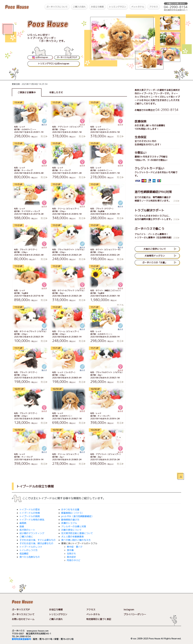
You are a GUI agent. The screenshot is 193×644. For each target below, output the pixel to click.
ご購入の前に (26, 537)
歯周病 (23, 523)
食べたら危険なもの (30, 557)
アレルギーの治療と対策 (74, 526)
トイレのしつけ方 (28, 550)
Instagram (129, 610)
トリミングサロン (118, 7)
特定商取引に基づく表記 (99, 619)
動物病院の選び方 (70, 520)
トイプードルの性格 (30, 513)
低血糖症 (24, 554)
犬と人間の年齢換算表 (73, 537)
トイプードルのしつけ (31, 547)
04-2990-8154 (167, 110)
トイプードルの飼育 (30, 516)
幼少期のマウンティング (32, 533)
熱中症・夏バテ (75, 547)
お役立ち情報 (97, 7)
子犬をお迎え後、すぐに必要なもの (38, 540)
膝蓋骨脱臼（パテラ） (73, 513)
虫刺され (71, 554)
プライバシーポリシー (135, 614)
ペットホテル (138, 7)
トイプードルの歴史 (30, 509)
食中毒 (70, 550)
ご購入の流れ (79, 7)
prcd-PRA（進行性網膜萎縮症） (77, 516)
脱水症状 (71, 557)
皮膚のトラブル (69, 523)
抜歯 (22, 526)
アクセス (154, 7)
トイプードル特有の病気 (32, 520)
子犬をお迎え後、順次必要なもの (36, 543)
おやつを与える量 (70, 509)
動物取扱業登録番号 (21, 639)
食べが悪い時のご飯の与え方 (76, 540)
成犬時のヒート (27, 530)
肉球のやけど (74, 560)
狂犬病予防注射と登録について (77, 533)
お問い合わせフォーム (23, 619)
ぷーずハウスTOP (21, 610)
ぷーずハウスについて (57, 7)
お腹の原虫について (71, 530)
